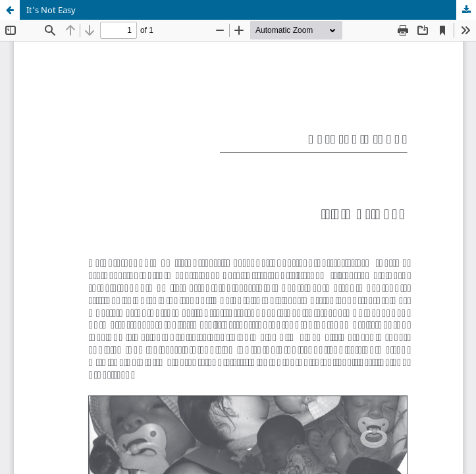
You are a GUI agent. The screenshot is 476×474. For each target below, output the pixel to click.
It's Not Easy (51, 10)
